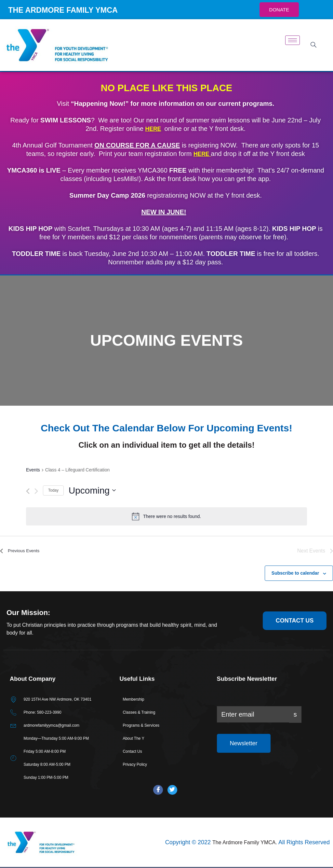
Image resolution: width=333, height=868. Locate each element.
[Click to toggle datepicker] (92, 491)
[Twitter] (172, 790)
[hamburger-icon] (293, 40)
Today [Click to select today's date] (53, 490)
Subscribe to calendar (295, 573)
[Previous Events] (28, 491)
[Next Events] (36, 491)
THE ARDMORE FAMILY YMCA (76, 9)
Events (33, 470)
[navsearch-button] (311, 45)
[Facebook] (158, 790)
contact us (295, 620)
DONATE (279, 10)
